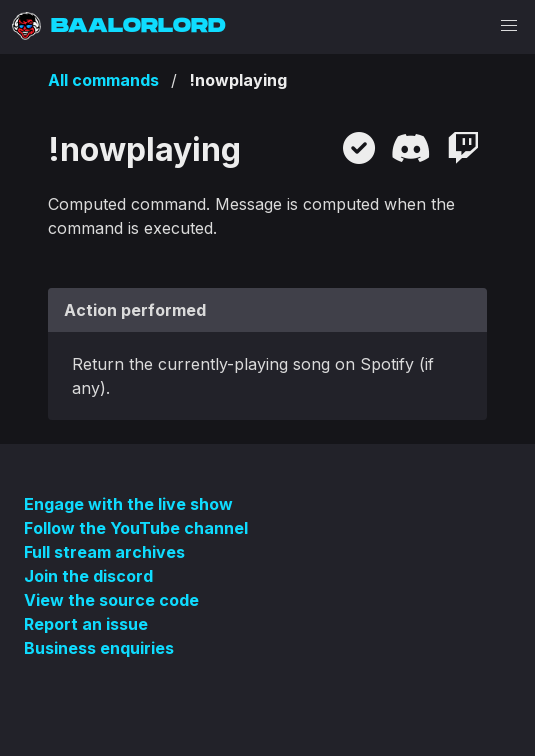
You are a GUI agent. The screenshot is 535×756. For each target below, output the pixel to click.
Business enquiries (99, 648)
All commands (103, 80)
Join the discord (88, 576)
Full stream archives (104, 552)
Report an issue (86, 624)
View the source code (111, 600)
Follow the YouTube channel (136, 528)
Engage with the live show (128, 504)
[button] (509, 26)
